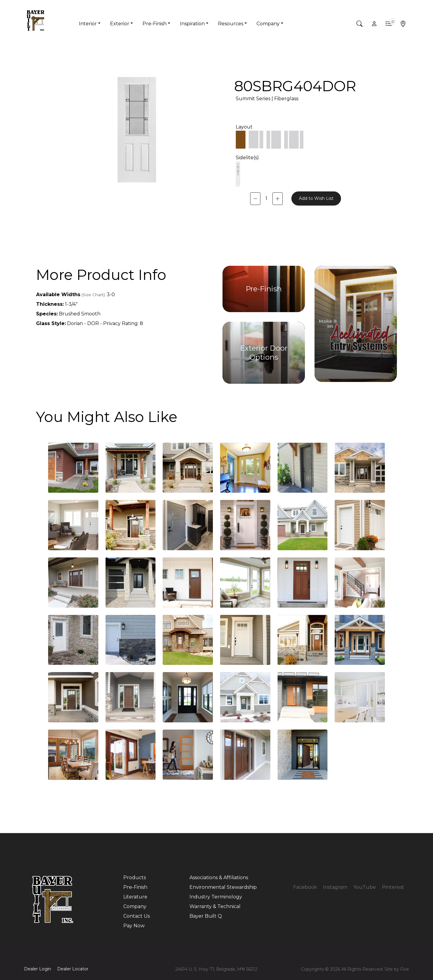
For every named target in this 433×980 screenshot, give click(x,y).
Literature (135, 897)
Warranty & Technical (215, 906)
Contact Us (137, 916)
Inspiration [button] (192, 24)
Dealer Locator (73, 969)
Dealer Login (38, 969)
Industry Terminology (216, 897)
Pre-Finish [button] (155, 24)
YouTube (365, 887)
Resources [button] (231, 24)
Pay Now (134, 926)
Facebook (305, 887)
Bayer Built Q (206, 916)
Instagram (335, 887)
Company (135, 906)
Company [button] (268, 24)
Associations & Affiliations (219, 878)
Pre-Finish (135, 887)
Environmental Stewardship (223, 887)
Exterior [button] (120, 24)
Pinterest (393, 887)
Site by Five (397, 969)
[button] (360, 24)
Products (135, 878)
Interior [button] (88, 24)
